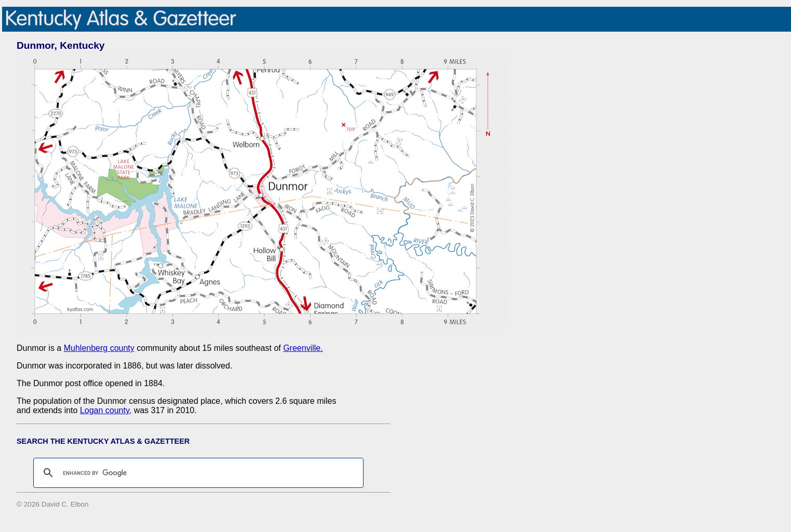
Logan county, (106, 410)
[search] (197, 473)
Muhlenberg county (99, 348)
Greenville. (303, 348)
